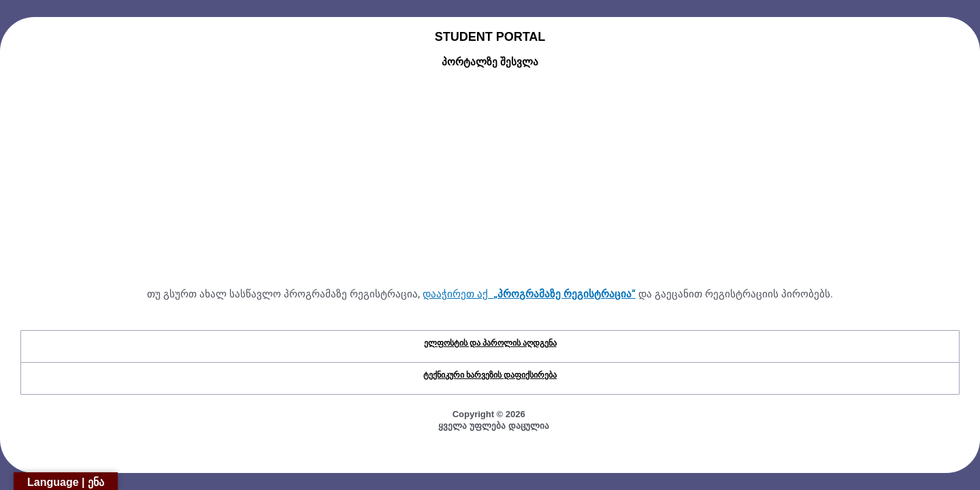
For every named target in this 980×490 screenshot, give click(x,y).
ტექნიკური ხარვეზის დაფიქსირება (490, 375)
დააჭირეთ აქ (529, 294)
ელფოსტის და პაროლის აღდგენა (490, 343)
